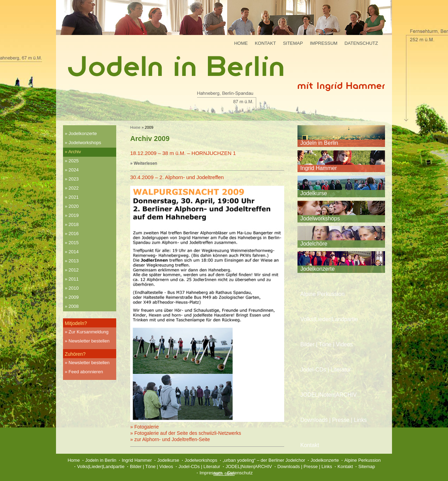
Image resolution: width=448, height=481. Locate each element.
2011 (74, 279)
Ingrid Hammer (318, 168)
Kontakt (265, 43)
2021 (74, 197)
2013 (74, 261)
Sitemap (293, 43)
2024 (74, 170)
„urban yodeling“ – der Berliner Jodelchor (264, 460)
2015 (74, 243)
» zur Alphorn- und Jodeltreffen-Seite (170, 439)
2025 (74, 161)
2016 (74, 234)
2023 (74, 179)
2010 (74, 288)
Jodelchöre (314, 244)
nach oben (224, 473)
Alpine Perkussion (322, 294)
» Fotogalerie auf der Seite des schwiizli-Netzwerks (186, 433)
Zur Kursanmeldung (89, 332)
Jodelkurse (314, 193)
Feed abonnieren (86, 372)
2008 (74, 306)
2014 (74, 252)
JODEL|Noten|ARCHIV (328, 395)
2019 (74, 215)
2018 (74, 224)
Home (241, 43)
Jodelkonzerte (83, 133)
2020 (74, 206)
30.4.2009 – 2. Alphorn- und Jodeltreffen (177, 177)
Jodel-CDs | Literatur (326, 370)
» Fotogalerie (145, 427)
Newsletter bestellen (89, 341)
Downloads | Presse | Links (334, 420)
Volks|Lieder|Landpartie (329, 319)
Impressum (324, 43)
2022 (74, 188)
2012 (74, 270)
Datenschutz (361, 43)
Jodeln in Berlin (319, 143)
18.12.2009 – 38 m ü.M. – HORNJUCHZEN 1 (183, 153)
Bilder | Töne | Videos (327, 344)
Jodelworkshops (85, 143)
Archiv (75, 152)
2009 (74, 297)
